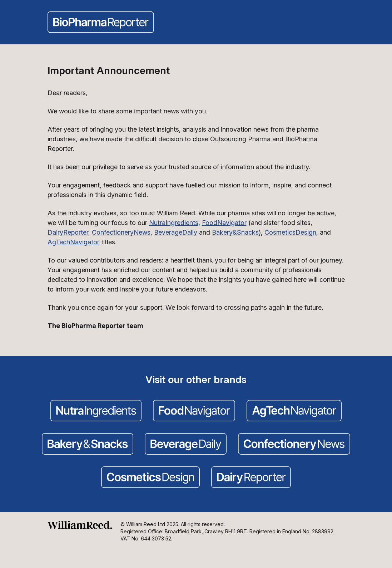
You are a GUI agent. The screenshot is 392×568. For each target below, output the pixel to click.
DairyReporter (68, 232)
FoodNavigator (224, 223)
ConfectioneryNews (121, 232)
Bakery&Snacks (235, 232)
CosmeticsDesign (290, 232)
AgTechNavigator (73, 242)
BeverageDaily (176, 232)
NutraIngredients (174, 223)
